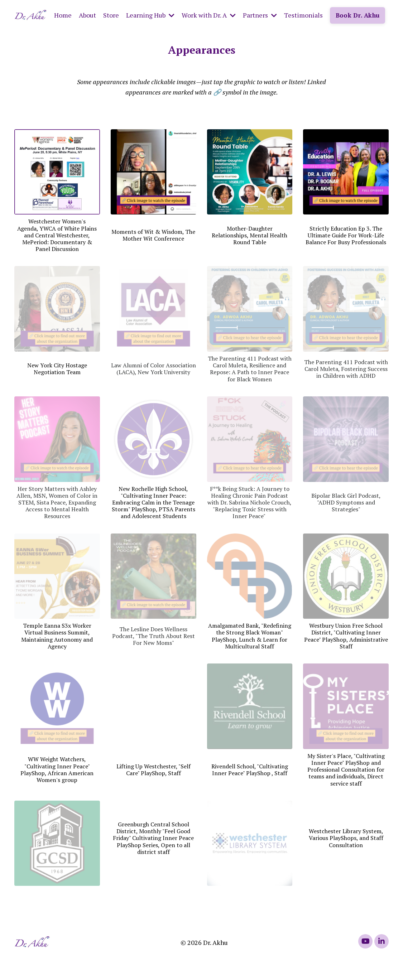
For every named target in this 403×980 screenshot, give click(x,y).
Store (111, 15)
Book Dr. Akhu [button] (358, 15)
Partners (260, 15)
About (87, 15)
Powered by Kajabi (368, 961)
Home (63, 15)
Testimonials (303, 15)
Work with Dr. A (209, 15)
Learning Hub (150, 15)
